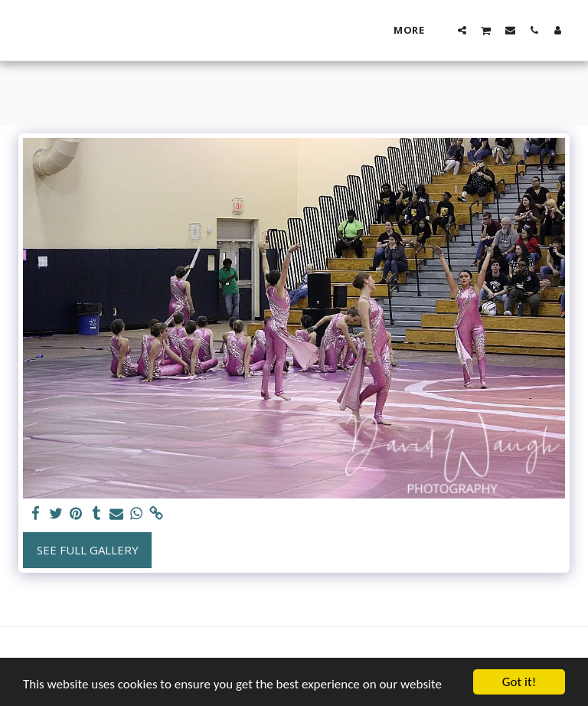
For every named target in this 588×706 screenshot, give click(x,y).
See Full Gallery (88, 550)
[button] (462, 30)
